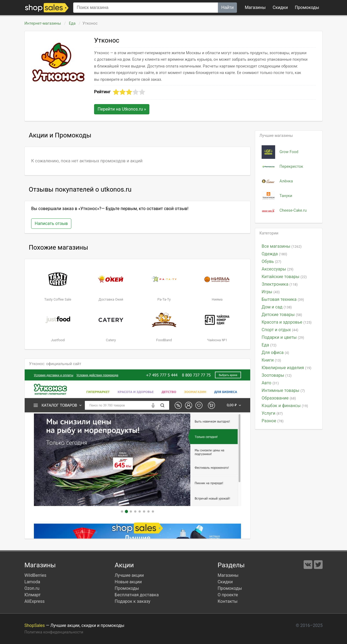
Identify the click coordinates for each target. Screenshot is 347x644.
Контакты (228, 601)
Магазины (255, 7)
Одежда (274, 254)
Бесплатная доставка (137, 595)
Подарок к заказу (133, 601)
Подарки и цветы (283, 337)
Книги (271, 360)
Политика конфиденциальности (54, 632)
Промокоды (127, 588)
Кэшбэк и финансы (285, 406)
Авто (270, 383)
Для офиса (275, 352)
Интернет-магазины (43, 23)
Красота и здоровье (287, 322)
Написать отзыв (51, 223)
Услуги (272, 413)
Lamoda (32, 582)
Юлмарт (33, 595)
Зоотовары (277, 375)
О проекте (228, 595)
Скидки (280, 7)
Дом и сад (277, 307)
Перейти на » (122, 109)
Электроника (280, 284)
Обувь (271, 261)
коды (307, 7)
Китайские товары (284, 277)
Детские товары (282, 315)
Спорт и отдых (280, 330)
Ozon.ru (32, 588)
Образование (279, 398)
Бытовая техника (283, 299)
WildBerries (35, 575)
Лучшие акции (129, 575)
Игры (271, 292)
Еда (72, 23)
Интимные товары (283, 390)
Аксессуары (277, 269)
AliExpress (35, 601)
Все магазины (282, 246)
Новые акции (128, 582)
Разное (273, 421)
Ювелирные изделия (286, 368)
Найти (227, 7)
